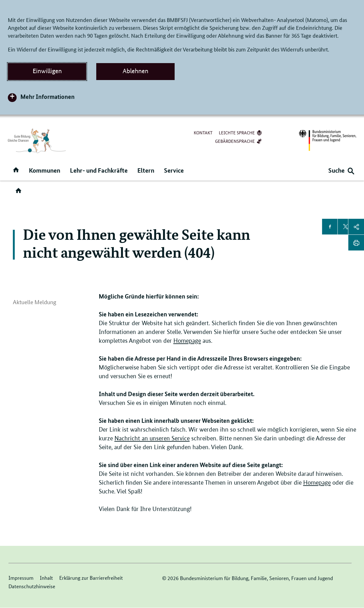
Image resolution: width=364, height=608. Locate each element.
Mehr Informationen (47, 97)
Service (174, 170)
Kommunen (45, 170)
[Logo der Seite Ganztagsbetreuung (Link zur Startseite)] (37, 141)
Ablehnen (135, 71)
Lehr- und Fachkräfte (99, 170)
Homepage (187, 341)
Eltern (146, 170)
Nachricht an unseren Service (152, 438)
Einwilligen (47, 71)
